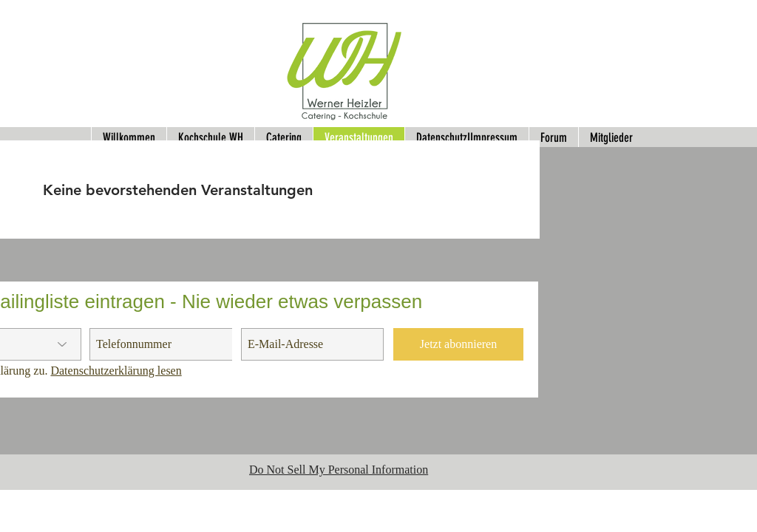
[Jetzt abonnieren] (458, 344)
